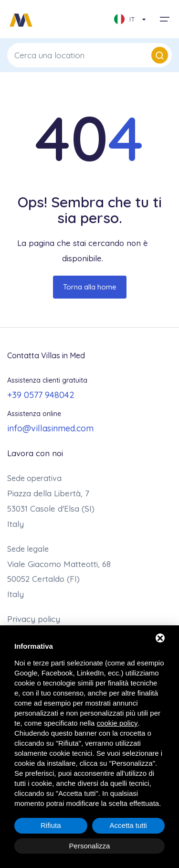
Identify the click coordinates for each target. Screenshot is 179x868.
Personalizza (90, 846)
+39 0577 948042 (41, 395)
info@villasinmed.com (50, 428)
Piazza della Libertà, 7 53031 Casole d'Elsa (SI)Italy (51, 509)
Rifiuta (51, 825)
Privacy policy (34, 619)
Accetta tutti (128, 825)
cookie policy (117, 723)
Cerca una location (91, 55)
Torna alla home (90, 287)
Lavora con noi (35, 453)
